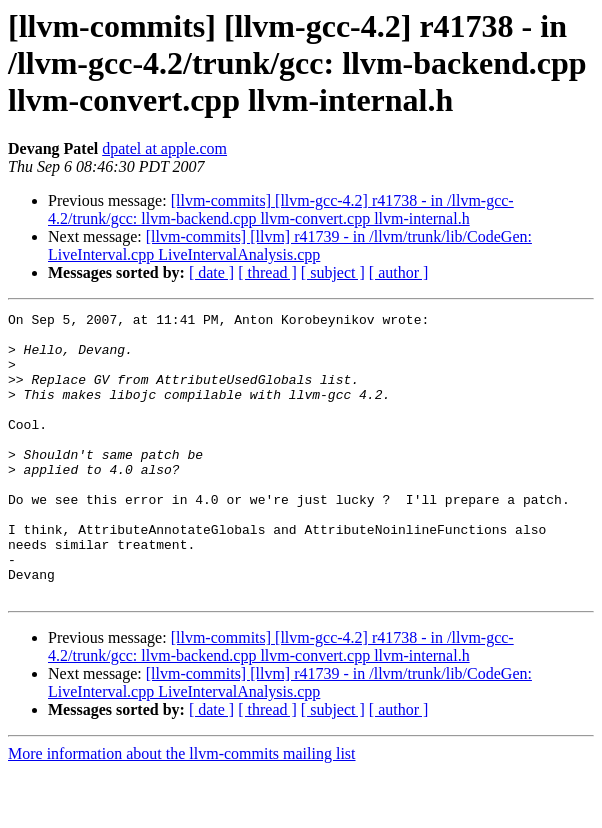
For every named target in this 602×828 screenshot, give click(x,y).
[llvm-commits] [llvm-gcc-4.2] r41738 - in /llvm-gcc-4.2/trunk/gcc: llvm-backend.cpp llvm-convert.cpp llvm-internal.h (281, 209)
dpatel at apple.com (164, 148)
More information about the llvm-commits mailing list (182, 810)
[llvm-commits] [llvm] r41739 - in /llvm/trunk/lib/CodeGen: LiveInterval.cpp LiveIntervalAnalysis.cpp (290, 245)
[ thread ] (267, 272)
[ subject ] (333, 272)
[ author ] (399, 272)
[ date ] (211, 272)
